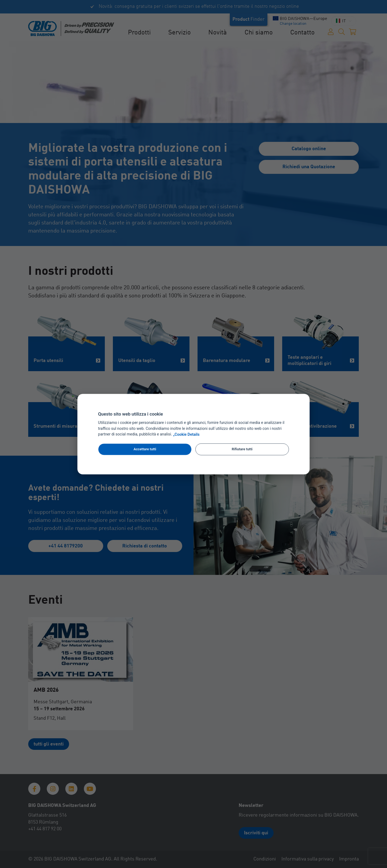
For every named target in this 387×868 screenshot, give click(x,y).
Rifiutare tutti (242, 449)
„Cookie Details (186, 435)
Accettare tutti (145, 449)
